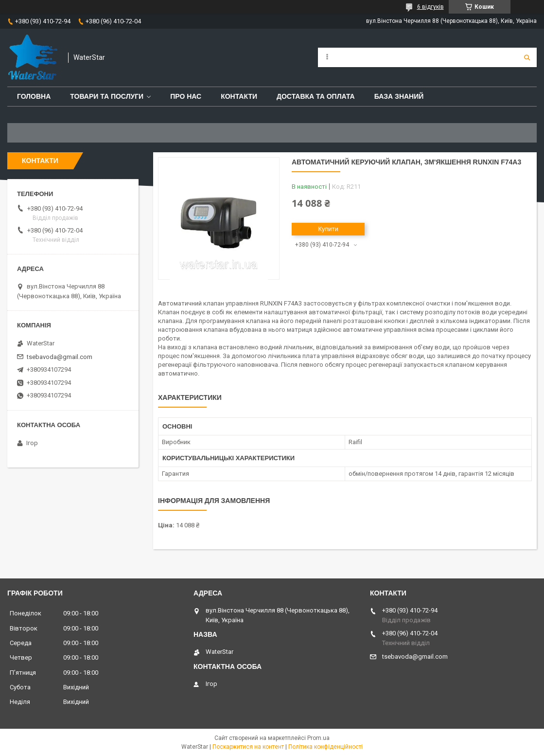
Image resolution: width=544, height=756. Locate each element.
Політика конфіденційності (325, 747)
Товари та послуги (107, 96)
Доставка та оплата (316, 96)
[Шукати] (527, 57)
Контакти (239, 96)
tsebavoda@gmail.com (60, 357)
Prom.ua (318, 738)
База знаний (399, 96)
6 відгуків (430, 7)
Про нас (186, 96)
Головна (34, 96)
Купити (328, 229)
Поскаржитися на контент (248, 747)
